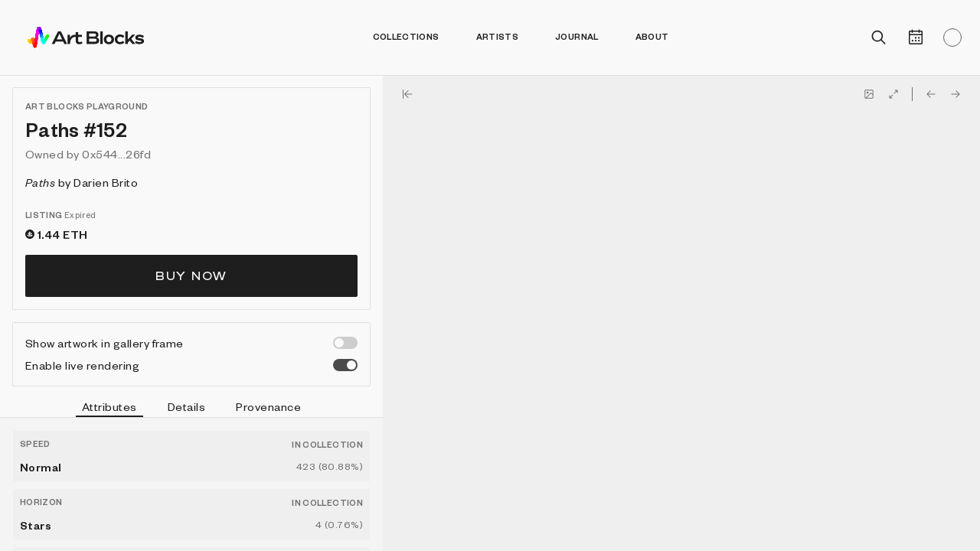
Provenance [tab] (268, 406)
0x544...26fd (116, 154)
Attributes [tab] (109, 409)
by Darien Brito (82, 182)
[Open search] (879, 37)
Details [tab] (186, 406)
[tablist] (191, 409)
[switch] (345, 343)
